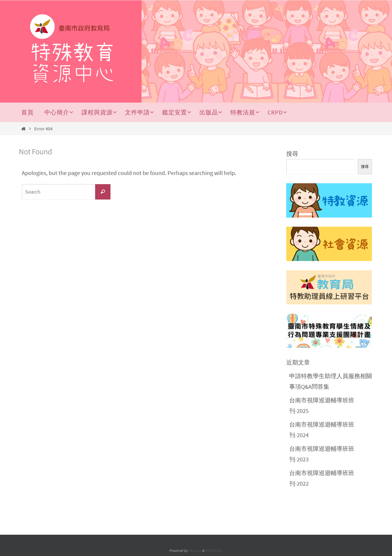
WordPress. (214, 551)
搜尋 (292, 154)
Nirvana (195, 551)
